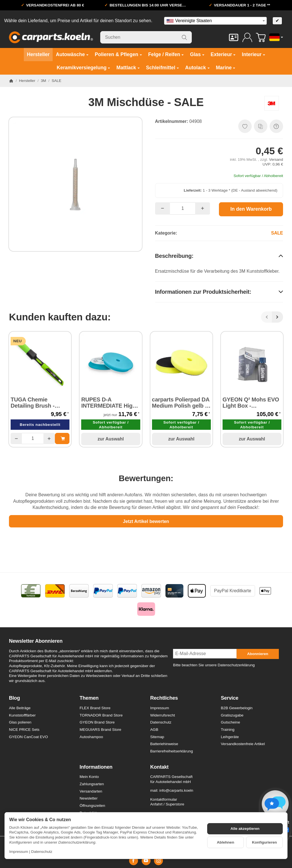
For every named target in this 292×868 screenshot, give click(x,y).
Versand (276, 159)
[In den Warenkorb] (251, 209)
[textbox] (215, 21)
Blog (14, 698)
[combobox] (215, 21)
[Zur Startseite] (51, 37)
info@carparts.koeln (176, 790)
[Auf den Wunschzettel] (245, 126)
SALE (277, 233)
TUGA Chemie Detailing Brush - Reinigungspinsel (33, 403)
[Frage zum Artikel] (276, 126)
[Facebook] (134, 861)
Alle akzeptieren (245, 829)
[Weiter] (277, 317)
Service (230, 698)
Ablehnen (226, 842)
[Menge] (183, 208)
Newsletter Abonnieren (36, 641)
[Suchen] (146, 37)
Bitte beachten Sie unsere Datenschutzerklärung (214, 665)
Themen (89, 698)
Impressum (19, 852)
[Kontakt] (234, 37)
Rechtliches (164, 698)
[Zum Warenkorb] (261, 37)
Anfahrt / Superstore (167, 804)
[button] (219, 256)
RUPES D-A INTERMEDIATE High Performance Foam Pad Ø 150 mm (108, 403)
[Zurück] (267, 317)
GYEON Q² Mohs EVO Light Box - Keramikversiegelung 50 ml (251, 403)
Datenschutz (42, 852)
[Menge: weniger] (163, 208)
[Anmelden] (247, 37)
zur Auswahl (111, 439)
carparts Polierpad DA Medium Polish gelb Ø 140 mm (181, 403)
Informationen (96, 767)
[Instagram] (158, 861)
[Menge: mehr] (203, 208)
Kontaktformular (164, 799)
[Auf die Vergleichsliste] (261, 126)
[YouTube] (146, 861)
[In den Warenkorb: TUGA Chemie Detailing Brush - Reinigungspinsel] (62, 438)
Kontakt (160, 767)
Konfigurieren (264, 842)
